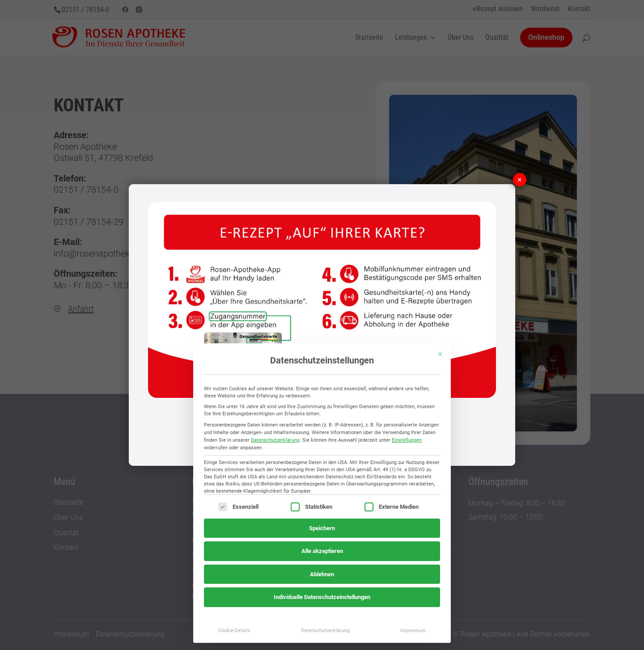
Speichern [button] (322, 528)
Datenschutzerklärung (275, 440)
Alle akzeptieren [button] (322, 551)
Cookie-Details (234, 630)
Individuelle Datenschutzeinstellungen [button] (322, 597)
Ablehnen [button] (322, 574)
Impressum (413, 630)
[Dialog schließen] (440, 354)
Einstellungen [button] (407, 440)
